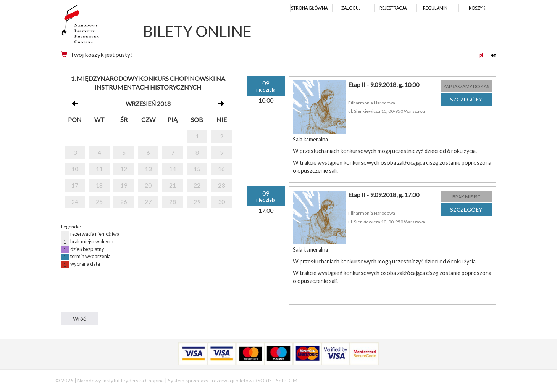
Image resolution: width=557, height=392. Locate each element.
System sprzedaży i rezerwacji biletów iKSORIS (220, 381)
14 (173, 169)
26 (124, 202)
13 (148, 169)
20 (148, 185)
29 (197, 202)
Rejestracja (393, 8)
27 (148, 202)
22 (197, 185)
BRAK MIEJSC (466, 197)
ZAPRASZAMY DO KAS (466, 86)
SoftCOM (287, 381)
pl (481, 55)
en (494, 55)
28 (173, 202)
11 (99, 169)
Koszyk (477, 8)
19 (124, 185)
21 (173, 185)
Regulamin (435, 8)
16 (221, 169)
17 (75, 185)
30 (221, 202)
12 (124, 169)
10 (75, 169)
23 (221, 185)
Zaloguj (351, 8)
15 (197, 169)
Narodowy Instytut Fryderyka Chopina (94, 27)
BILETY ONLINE (197, 31)
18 (99, 185)
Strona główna (309, 8)
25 (99, 202)
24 (75, 202)
